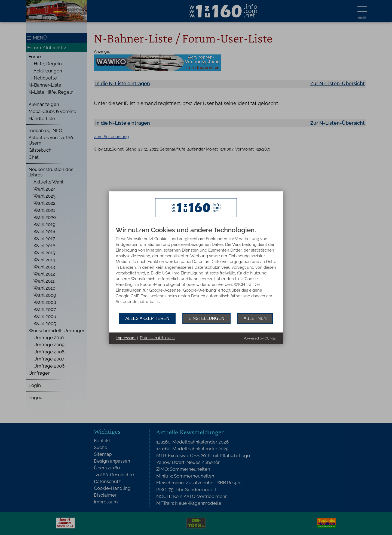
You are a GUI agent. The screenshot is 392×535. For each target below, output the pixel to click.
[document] (196, 270)
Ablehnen (255, 318)
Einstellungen (206, 318)
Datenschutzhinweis (158, 338)
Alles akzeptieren (147, 318)
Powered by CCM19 (260, 338)
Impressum (126, 338)
